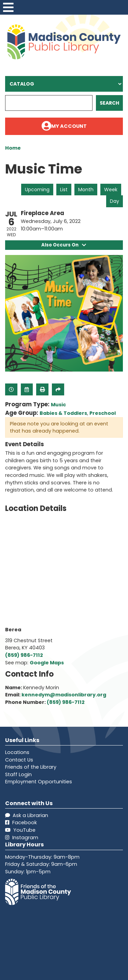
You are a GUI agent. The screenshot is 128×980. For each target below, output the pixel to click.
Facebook (21, 823)
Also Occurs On (64, 245)
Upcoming (37, 190)
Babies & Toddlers (63, 413)
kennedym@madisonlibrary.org (64, 695)
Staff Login (18, 774)
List (64, 190)
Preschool (103, 413)
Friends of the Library (31, 767)
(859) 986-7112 (24, 655)
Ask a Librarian (27, 815)
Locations (17, 752)
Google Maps (47, 663)
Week (111, 190)
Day (115, 201)
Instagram (22, 838)
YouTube (20, 830)
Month (86, 190)
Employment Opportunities (39, 782)
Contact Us (19, 760)
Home (13, 148)
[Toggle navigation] (8, 7)
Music (58, 405)
